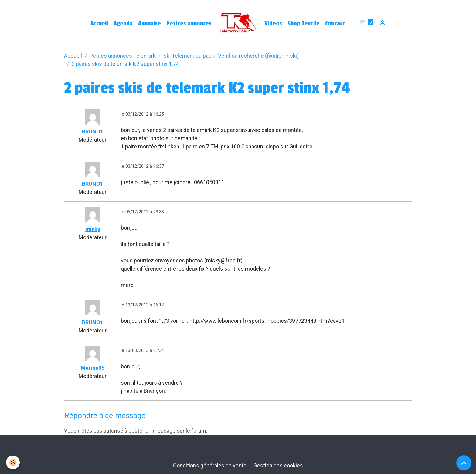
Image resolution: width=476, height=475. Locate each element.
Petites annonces (189, 24)
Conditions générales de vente (210, 465)
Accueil (99, 24)
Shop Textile (304, 24)
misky (93, 229)
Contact (335, 24)
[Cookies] (13, 462)
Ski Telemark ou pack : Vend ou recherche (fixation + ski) (231, 56)
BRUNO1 (93, 131)
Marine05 (93, 368)
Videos (273, 24)
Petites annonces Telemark (123, 56)
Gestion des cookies (278, 465)
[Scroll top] (464, 463)
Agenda (123, 24)
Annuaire (150, 24)
